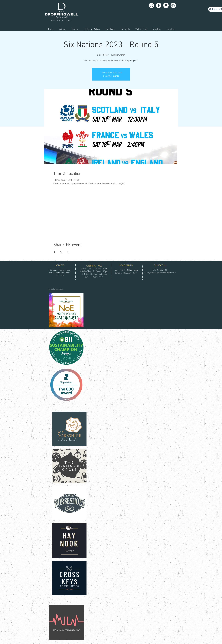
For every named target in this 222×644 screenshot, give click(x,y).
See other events (111, 76)
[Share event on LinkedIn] (68, 252)
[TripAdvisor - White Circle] (173, 5)
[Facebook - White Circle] (159, 5)
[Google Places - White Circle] (166, 5)
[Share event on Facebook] (55, 252)
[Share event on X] (61, 252)
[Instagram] (151, 5)
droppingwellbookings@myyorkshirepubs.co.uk (160, 272)
